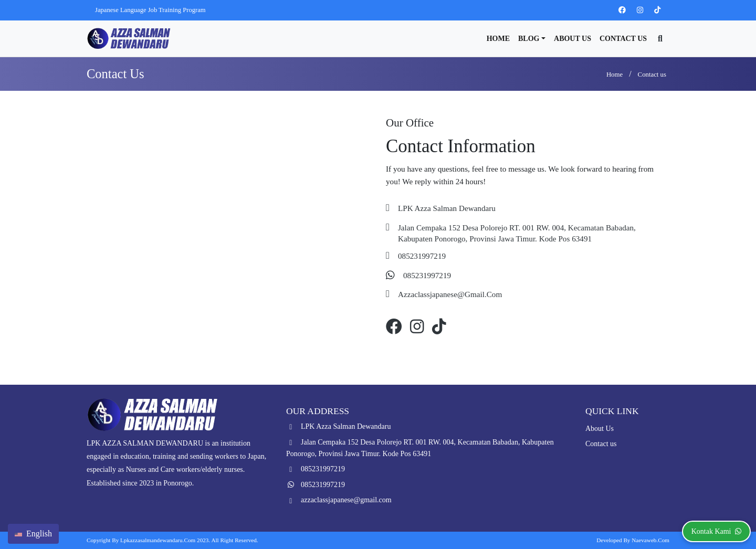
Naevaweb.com (650, 540)
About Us (573, 39)
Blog (529, 39)
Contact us (623, 39)
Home (498, 39)
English (33, 534)
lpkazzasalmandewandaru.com (158, 540)
